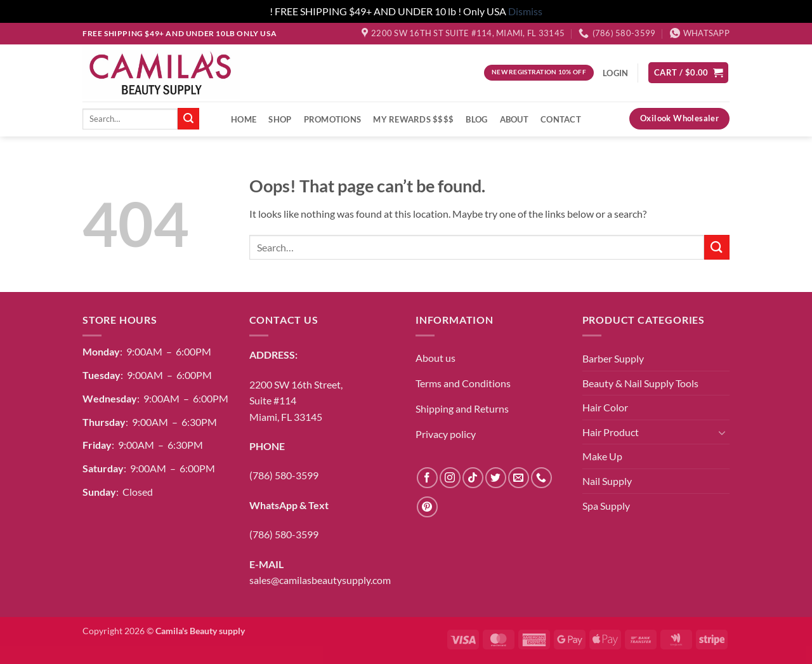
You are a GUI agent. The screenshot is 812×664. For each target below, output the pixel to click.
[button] (688, 73)
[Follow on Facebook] (427, 478)
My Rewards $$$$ (413, 119)
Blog (476, 119)
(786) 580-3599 (284, 475)
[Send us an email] (519, 478)
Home (244, 119)
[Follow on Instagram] (450, 478)
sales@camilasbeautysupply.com (320, 580)
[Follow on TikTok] (473, 478)
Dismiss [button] (525, 11)
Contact (561, 119)
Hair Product (611, 432)
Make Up (602, 456)
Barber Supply (613, 358)
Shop (280, 119)
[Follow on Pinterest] (427, 507)
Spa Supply (606, 506)
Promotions (333, 119)
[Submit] (188, 119)
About (514, 119)
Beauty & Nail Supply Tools (640, 383)
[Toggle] (722, 432)
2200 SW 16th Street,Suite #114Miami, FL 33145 (296, 401)
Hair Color (605, 407)
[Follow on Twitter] (496, 478)
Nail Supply (607, 481)
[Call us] (541, 478)
